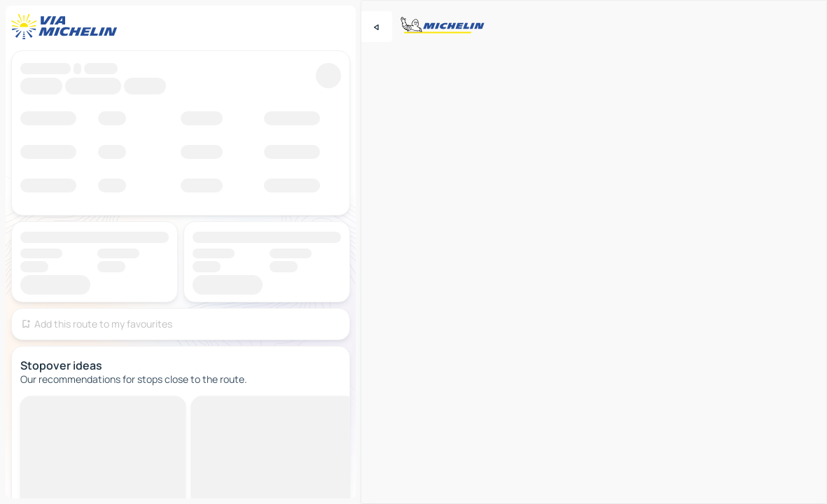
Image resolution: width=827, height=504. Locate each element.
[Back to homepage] (67, 27)
